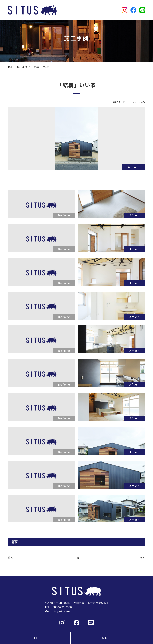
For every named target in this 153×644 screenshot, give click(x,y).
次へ (143, 558)
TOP (10, 67)
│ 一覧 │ (76, 558)
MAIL (106, 638)
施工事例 (22, 67)
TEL (35, 638)
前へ (10, 558)
